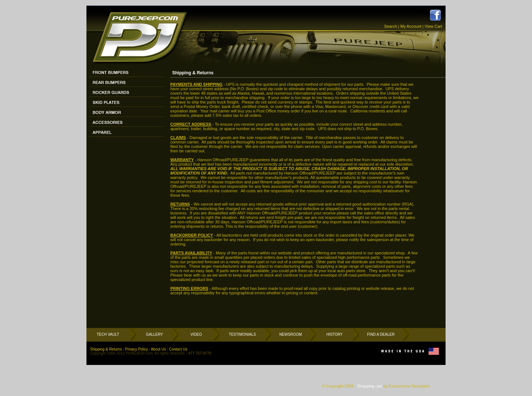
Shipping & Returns (106, 349)
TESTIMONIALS (242, 334)
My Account (411, 26)
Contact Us (178, 349)
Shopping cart (370, 386)
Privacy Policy (136, 349)
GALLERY (154, 334)
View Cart (433, 26)
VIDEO (196, 334)
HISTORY (334, 334)
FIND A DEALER (381, 334)
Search (391, 26)
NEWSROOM (291, 334)
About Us (158, 349)
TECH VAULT (108, 334)
